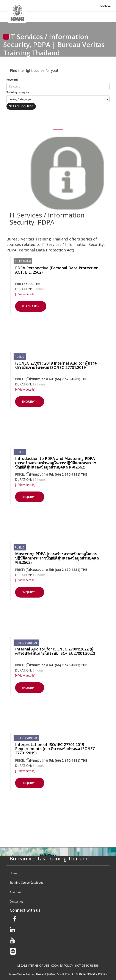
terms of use (39, 966)
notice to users (87, 966)
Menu (107, 7)
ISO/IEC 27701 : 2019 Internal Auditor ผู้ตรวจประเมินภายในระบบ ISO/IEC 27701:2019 (56, 365)
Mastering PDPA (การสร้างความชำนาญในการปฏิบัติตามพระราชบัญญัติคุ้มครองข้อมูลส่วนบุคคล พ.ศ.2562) (57, 558)
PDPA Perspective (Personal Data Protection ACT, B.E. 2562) (57, 270)
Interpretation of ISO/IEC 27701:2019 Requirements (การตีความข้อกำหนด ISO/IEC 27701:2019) (55, 749)
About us (15, 892)
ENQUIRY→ (30, 401)
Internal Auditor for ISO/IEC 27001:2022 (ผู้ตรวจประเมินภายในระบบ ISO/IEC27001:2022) (55, 651)
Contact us (16, 901)
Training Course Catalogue (27, 883)
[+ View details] (25, 294)
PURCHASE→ (31, 306)
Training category (18, 92)
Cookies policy (62, 966)
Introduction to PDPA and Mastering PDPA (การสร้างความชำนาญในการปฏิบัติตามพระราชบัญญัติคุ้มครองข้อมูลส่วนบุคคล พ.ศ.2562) (56, 463)
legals (22, 966)
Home (13, 873)
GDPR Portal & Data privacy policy (82, 974)
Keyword (12, 80)
